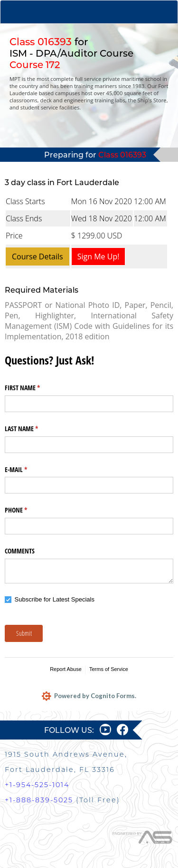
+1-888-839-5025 (39, 800)
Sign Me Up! (98, 256)
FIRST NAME (33, 388)
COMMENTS (20, 551)
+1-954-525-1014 (37, 785)
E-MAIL (27, 470)
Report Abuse (66, 669)
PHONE (27, 510)
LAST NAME (33, 429)
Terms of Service (109, 669)
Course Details (37, 256)
